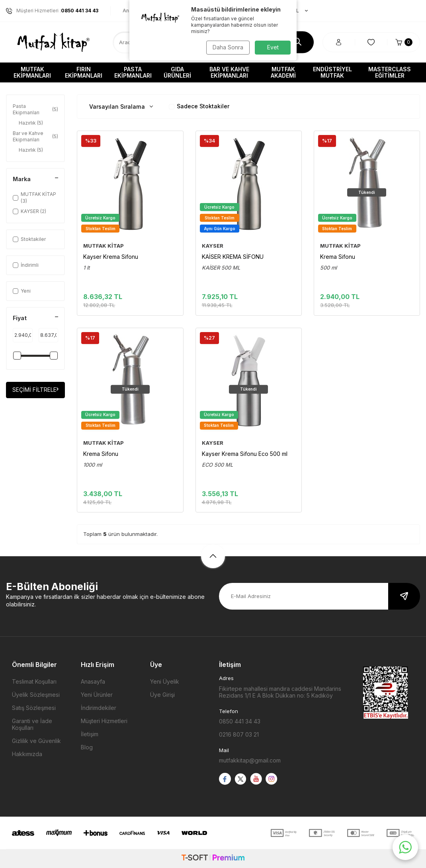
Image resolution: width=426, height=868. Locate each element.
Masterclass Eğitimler (390, 72)
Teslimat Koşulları (34, 681)
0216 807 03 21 (239, 734)
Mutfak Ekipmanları (32, 72)
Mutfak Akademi (283, 72)
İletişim (90, 734)
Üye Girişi (162, 695)
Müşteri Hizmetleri (104, 721)
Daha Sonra (227, 47)
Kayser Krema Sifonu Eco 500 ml (245, 454)
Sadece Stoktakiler (199, 106)
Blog (87, 747)
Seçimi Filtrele (35, 390)
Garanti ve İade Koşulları (32, 724)
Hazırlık (31, 123)
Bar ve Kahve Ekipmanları (229, 72)
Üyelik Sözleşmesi (36, 695)
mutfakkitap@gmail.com (250, 760)
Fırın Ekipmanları (84, 72)
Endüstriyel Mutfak (332, 72)
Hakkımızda (27, 754)
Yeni (22, 291)
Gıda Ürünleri (177, 72)
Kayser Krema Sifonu (111, 257)
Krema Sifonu (338, 257)
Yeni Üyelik (165, 681)
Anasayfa (93, 681)
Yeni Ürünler (97, 695)
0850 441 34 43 (240, 721)
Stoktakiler (29, 239)
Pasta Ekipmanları (133, 72)
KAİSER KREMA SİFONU (233, 257)
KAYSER (213, 246)
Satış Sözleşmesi (34, 708)
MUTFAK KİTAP (104, 246)
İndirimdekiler (99, 708)
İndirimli (26, 265)
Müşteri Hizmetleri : (52, 11)
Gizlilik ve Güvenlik (36, 741)
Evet (273, 47)
